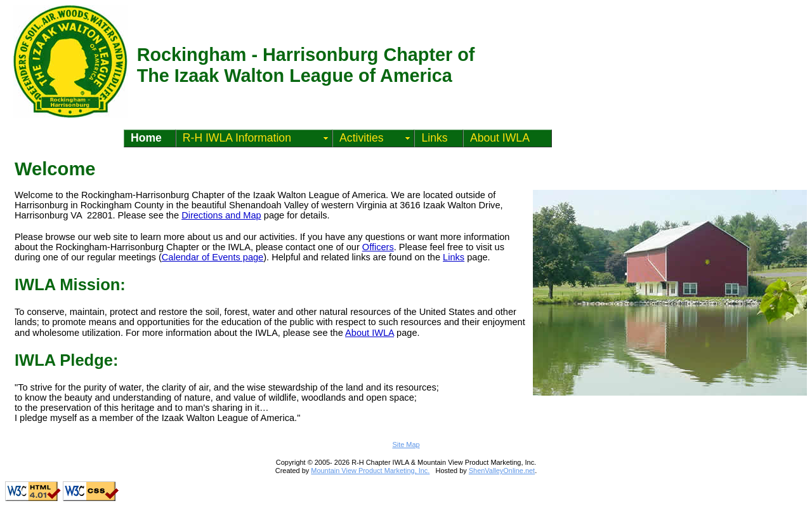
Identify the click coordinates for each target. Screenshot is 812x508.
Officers (378, 247)
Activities (361, 138)
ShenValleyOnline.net (502, 471)
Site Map (406, 444)
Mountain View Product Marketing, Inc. (370, 471)
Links (434, 138)
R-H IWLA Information (237, 138)
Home (146, 138)
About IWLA (500, 138)
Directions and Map (221, 215)
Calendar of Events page (213, 257)
